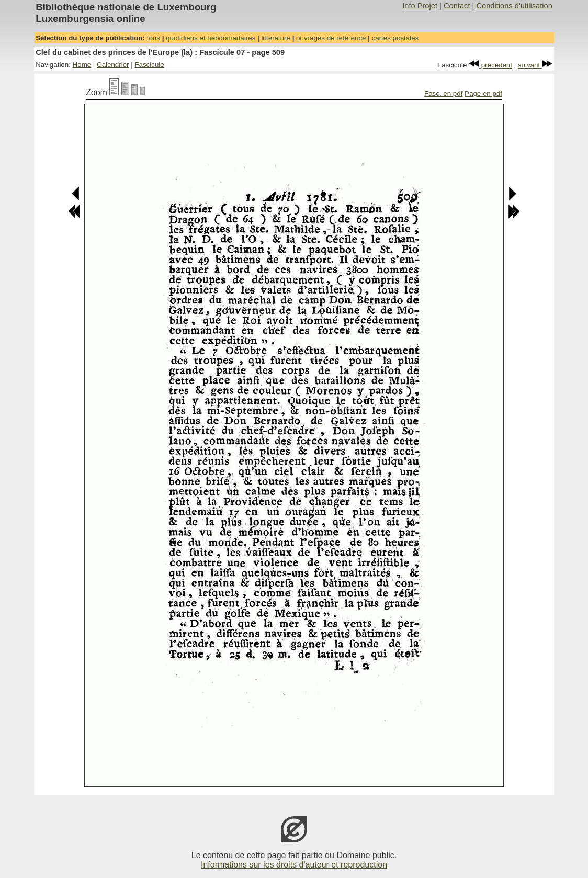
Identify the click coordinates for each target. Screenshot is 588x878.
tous (154, 38)
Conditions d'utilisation (514, 6)
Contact (457, 6)
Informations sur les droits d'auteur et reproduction (294, 865)
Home (82, 65)
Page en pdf (483, 93)
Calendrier (113, 65)
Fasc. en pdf (443, 93)
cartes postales (395, 38)
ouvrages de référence (331, 38)
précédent (490, 65)
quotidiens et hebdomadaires (211, 38)
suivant (535, 65)
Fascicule (149, 65)
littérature (276, 38)
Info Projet (420, 6)
